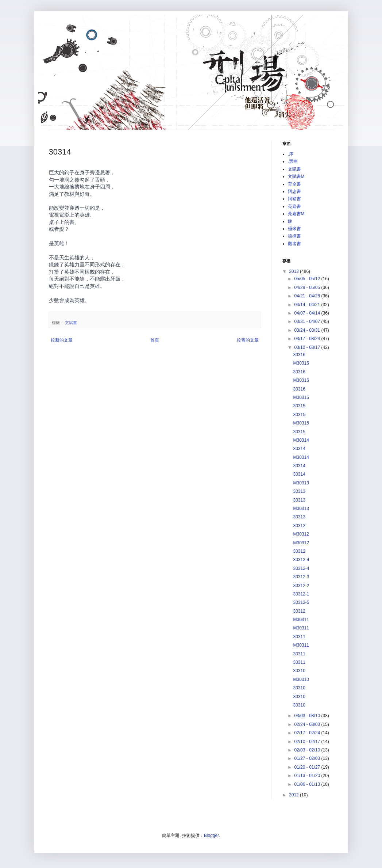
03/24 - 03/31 (308, 330)
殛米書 (294, 229)
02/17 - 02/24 (308, 733)
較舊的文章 (248, 340)
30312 (299, 526)
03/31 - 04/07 (308, 321)
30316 (299, 355)
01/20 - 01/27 (308, 767)
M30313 (301, 483)
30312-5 (301, 602)
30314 (299, 449)
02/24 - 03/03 (308, 724)
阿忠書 (294, 191)
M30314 (301, 440)
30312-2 (301, 586)
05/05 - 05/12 (308, 279)
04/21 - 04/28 (308, 296)
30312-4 (301, 560)
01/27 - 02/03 (308, 758)
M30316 (301, 363)
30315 (299, 406)
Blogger (211, 835)
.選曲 (293, 161)
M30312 (301, 534)
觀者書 (294, 244)
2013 (294, 271)
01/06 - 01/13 (308, 784)
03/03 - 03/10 (308, 716)
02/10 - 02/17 (308, 742)
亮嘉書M (296, 214)
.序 (291, 154)
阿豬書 (294, 199)
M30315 (301, 397)
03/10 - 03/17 (308, 347)
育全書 (294, 184)
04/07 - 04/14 (308, 313)
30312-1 (301, 594)
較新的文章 (62, 340)
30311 (299, 637)
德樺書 (294, 236)
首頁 (155, 340)
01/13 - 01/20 (308, 776)
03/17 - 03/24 (308, 339)
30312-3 (301, 577)
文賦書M (296, 176)
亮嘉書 (294, 206)
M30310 (301, 679)
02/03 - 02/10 (308, 750)
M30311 (301, 620)
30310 (299, 671)
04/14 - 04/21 (308, 305)
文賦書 (71, 323)
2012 (294, 795)
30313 (299, 491)
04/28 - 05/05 (308, 288)
